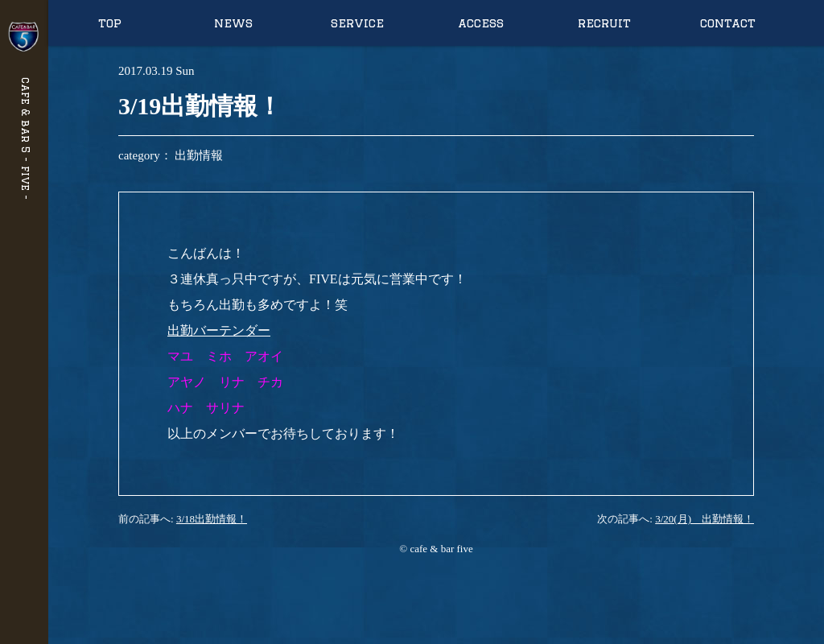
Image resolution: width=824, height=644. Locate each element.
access (481, 23)
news (233, 23)
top (110, 23)
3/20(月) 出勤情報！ (705, 519)
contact (728, 23)
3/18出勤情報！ (212, 519)
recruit (604, 23)
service (357, 23)
